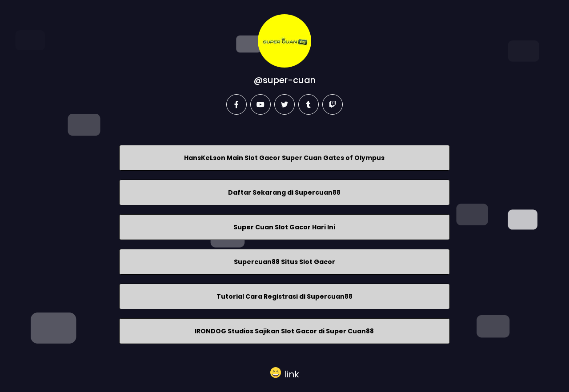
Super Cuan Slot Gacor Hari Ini (284, 227)
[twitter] (284, 104)
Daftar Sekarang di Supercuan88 (284, 192)
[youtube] (260, 104)
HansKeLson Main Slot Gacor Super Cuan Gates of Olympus (284, 158)
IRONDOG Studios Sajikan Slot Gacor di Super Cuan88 (284, 331)
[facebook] (236, 104)
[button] (285, 372)
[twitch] (333, 104)
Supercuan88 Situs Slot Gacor (284, 262)
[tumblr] (309, 104)
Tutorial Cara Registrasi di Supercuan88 (284, 296)
